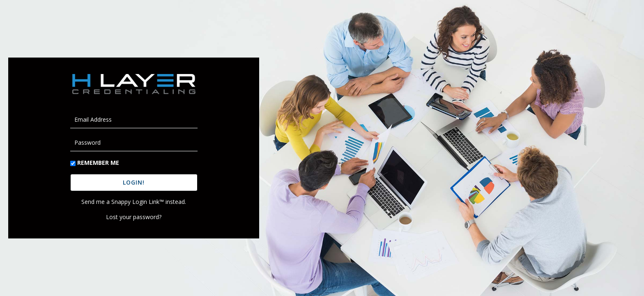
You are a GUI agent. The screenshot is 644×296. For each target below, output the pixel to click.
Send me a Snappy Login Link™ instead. (134, 202)
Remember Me (98, 163)
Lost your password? (134, 217)
